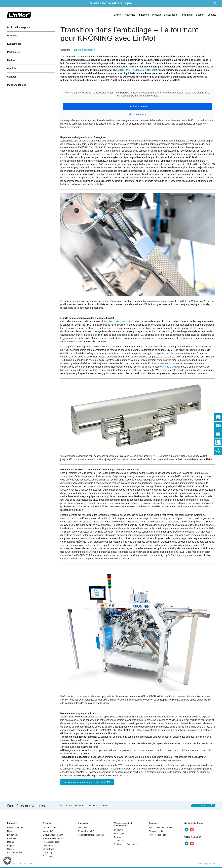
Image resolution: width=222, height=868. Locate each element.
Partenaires (14, 52)
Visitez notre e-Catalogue (111, 3)
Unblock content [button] (138, 106)
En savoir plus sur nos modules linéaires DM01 (87, 782)
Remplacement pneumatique (91, 835)
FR (31, 864)
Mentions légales (17, 85)
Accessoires (48, 856)
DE (20, 864)
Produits (156, 15)
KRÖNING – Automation (133, 70)
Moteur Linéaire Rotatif (53, 835)
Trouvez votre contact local (161, 828)
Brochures (118, 830)
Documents (119, 841)
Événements (14, 44)
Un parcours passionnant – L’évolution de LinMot (84, 806)
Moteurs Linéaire (50, 828)
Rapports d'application (83, 50)
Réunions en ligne (157, 831)
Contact (212, 15)
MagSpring (48, 853)
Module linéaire (49, 831)
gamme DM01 (169, 367)
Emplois (12, 68)
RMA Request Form (158, 835)
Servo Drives (48, 849)
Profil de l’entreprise (18, 27)
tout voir (201, 806)
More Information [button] (138, 114)
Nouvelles (130, 15)
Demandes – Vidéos (87, 831)
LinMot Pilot (48, 846)
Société (118, 15)
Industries (144, 15)
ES (28, 864)
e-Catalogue (170, 15)
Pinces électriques (51, 842)
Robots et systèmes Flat (53, 838)
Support (200, 15)
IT (34, 864)
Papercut (211, 864)
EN (24, 864)
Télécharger (186, 15)
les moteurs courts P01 (121, 321)
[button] (7, 861)
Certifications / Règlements (125, 844)
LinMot (153, 70)
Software (117, 837)
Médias (11, 60)
